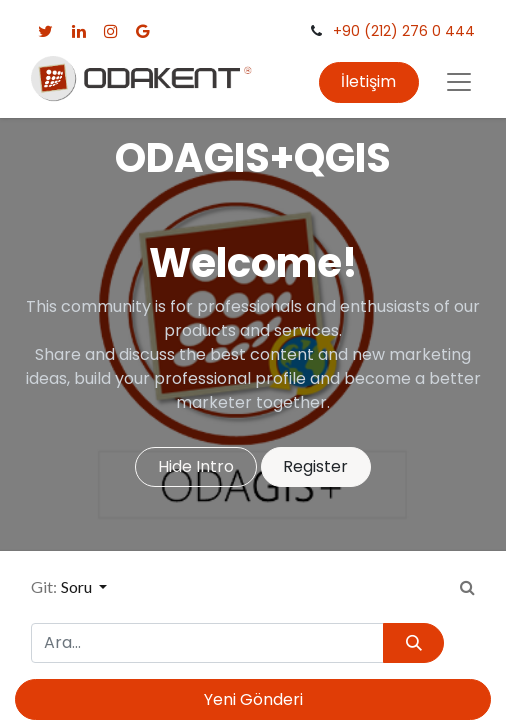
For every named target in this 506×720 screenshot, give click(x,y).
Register (315, 466)
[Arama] (413, 643)
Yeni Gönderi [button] (253, 699)
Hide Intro (196, 466)
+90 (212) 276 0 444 (404, 31)
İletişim (368, 81)
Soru (78, 586)
